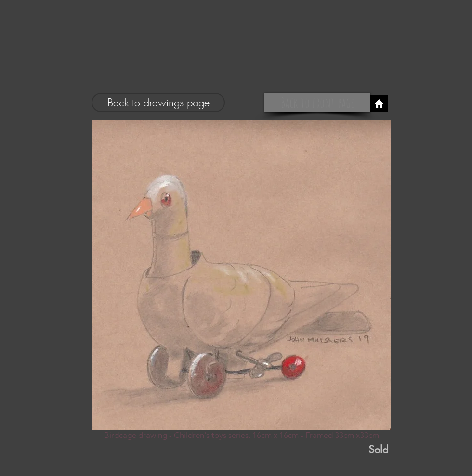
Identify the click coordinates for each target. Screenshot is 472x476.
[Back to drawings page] (158, 103)
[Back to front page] (317, 103)
